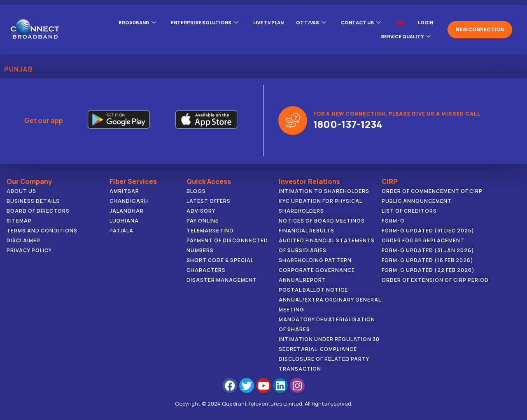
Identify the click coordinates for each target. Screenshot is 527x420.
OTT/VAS (305, 22)
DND (399, 22)
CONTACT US (357, 22)
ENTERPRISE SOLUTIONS (195, 22)
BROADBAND (125, 22)
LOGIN (425, 22)
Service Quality (404, 32)
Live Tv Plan (261, 22)
